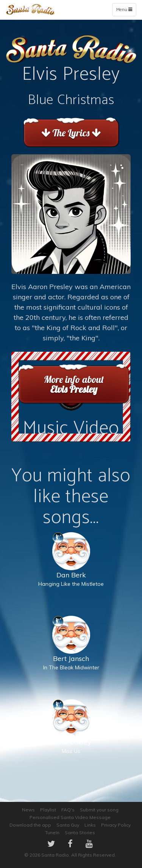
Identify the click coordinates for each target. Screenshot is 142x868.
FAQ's (68, 810)
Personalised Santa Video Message (70, 817)
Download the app (30, 825)
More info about (74, 384)
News (28, 810)
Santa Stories (80, 832)
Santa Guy (68, 825)
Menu (126, 11)
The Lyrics (71, 133)
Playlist (48, 810)
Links (90, 825)
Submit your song (99, 810)
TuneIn (52, 832)
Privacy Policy (116, 825)
